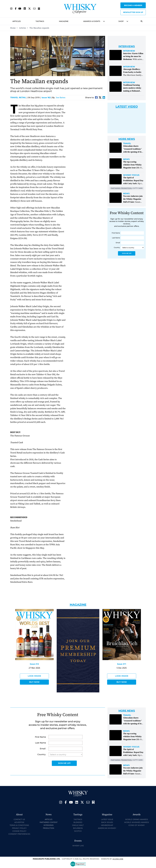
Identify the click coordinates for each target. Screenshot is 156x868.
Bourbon (78, 828)
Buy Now (34, 682)
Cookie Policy (19, 831)
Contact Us (19, 819)
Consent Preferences (19, 834)
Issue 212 (34, 664)
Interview (129, 51)
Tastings (40, 21)
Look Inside (34, 676)
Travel (127, 144)
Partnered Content (49, 822)
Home (13, 28)
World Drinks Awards (137, 819)
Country (117, 247)
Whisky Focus (131, 175)
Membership (107, 825)
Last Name (116, 238)
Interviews (49, 825)
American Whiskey (107, 828)
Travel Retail (19, 98)
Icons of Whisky (137, 825)
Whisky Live (78, 846)
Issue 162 (46, 98)
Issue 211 (122, 664)
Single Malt (78, 825)
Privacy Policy (19, 828)
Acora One (118, 859)
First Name (116, 233)
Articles (17, 21)
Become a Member (133, 5)
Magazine (64, 21)
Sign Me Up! (127, 253)
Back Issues (107, 822)
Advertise (19, 822)
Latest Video (127, 107)
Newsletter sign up (133, 12)
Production (49, 828)
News (126, 159)
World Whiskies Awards (137, 822)
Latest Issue (107, 819)
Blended (78, 822)
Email (118, 243)
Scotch (78, 831)
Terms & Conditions (19, 825)
